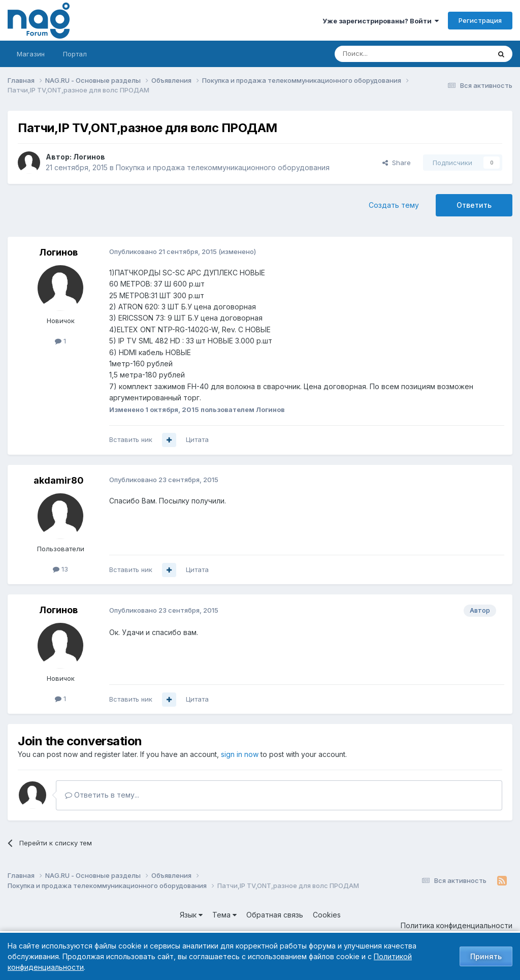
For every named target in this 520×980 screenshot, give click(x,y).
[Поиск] (384, 54)
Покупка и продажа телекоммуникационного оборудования (223, 167)
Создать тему (394, 205)
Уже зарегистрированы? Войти (381, 21)
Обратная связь (275, 915)
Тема (224, 915)
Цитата (197, 439)
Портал (75, 54)
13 (60, 569)
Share (397, 163)
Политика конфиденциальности (457, 925)
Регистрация (480, 20)
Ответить (474, 205)
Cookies (327, 915)
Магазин (31, 54)
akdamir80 (59, 480)
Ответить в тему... (102, 795)
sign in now (240, 754)
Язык (191, 915)
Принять (486, 956)
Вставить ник (131, 439)
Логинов (89, 157)
